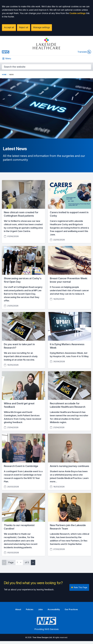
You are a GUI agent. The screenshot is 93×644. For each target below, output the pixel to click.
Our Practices (71, 609)
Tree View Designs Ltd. (42, 637)
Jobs (40, 609)
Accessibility (54, 609)
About (18, 609)
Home (4, 75)
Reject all (24, 27)
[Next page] (33, 562)
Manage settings (42, 27)
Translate (84, 52)
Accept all (9, 27)
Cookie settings (77, 13)
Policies (30, 609)
